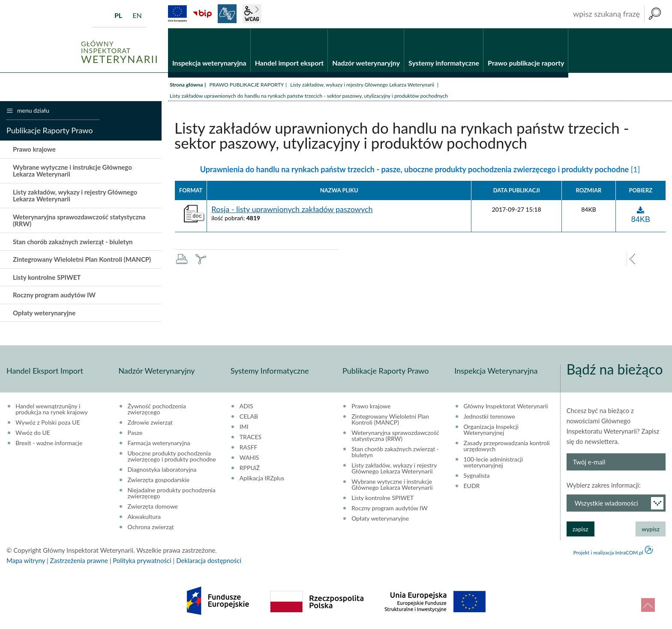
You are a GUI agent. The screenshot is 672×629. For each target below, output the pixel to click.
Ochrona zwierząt (151, 527)
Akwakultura (144, 517)
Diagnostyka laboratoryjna (162, 470)
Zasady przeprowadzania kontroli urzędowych (507, 446)
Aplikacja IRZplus (262, 478)
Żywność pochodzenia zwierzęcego (157, 409)
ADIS (246, 406)
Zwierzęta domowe (153, 506)
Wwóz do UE (33, 433)
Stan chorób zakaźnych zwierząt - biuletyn (73, 242)
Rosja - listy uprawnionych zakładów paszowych (292, 210)
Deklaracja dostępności (209, 560)
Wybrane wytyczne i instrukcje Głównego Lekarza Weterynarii (72, 171)
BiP (202, 14)
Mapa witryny (26, 560)
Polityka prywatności (142, 560)
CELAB (249, 416)
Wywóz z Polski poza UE (48, 422)
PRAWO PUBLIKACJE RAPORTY (246, 85)
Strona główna (186, 85)
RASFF (249, 447)
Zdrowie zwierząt (150, 422)
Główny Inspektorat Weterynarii (506, 406)
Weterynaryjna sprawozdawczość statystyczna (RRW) (79, 220)
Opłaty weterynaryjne (44, 313)
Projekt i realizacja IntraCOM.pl (608, 553)
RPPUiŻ (250, 468)
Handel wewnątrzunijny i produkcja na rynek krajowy (52, 409)
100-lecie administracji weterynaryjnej (493, 462)
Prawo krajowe (34, 150)
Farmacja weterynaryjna (159, 443)
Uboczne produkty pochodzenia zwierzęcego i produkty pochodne (172, 456)
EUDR (472, 486)
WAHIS (249, 458)
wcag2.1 (252, 14)
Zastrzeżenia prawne (79, 560)
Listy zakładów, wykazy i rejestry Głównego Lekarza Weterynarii (363, 85)
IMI (244, 427)
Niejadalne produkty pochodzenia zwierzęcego (172, 493)
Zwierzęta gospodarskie (159, 480)
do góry (648, 605)
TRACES (250, 437)
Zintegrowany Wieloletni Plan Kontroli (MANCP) (82, 260)
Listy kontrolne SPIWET (47, 277)
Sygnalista (477, 476)
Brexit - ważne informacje (49, 443)
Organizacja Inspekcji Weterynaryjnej (491, 430)
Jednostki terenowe (489, 416)
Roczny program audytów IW (54, 295)
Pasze (135, 433)
